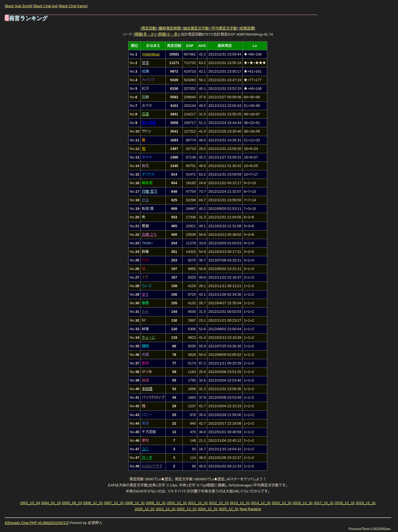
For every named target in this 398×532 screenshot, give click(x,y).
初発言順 (247, 28)
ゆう (145, 294)
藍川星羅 (149, 123)
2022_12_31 (187, 509)
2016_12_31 (303, 503)
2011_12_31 (198, 503)
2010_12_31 (177, 503)
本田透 (147, 389)
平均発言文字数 (224, 28)
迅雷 (145, 114)
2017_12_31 (324, 503)
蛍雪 (145, 63)
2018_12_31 (345, 503)
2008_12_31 (135, 503)
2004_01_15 (51, 503)
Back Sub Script (19, 6)
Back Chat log (45, 6)
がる (145, 200)
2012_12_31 (219, 503)
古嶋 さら (149, 235)
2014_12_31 (261, 503)
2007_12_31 (114, 503)
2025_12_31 (229, 509)
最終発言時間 (170, 28)
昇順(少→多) (169, 34)
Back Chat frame (73, 6)
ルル (145, 312)
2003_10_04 (30, 503)
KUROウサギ (152, 466)
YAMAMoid (151, 54)
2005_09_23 (72, 503)
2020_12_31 (145, 509)
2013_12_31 (240, 503)
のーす (147, 458)
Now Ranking (250, 509)
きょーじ (148, 338)
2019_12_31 (366, 503)
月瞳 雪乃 (150, 191)
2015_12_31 (282, 503)
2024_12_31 (208, 509)
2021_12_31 (166, 509)
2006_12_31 (93, 503)
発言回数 (149, 28)
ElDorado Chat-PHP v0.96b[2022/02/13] (37, 523)
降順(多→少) (145, 34)
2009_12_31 (156, 503)
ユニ (145, 449)
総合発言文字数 (196, 28)
